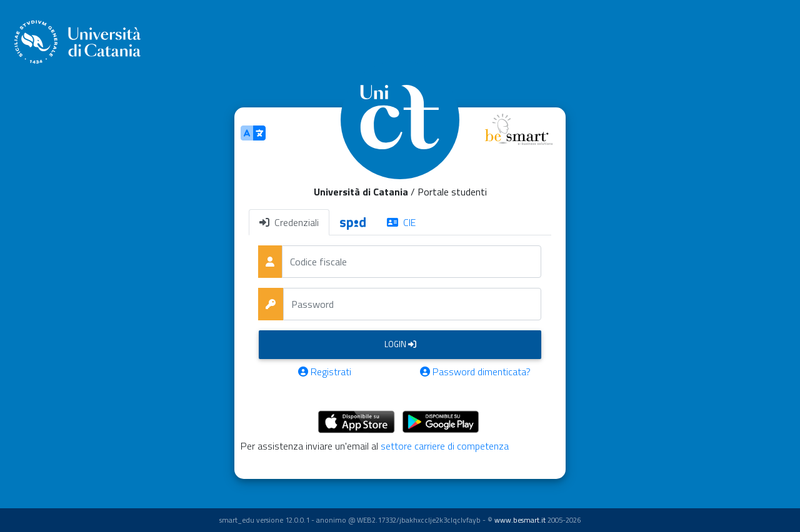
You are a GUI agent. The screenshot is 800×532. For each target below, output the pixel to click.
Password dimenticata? (475, 372)
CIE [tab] (401, 222)
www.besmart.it (520, 520)
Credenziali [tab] (289, 222)
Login (400, 344)
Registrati (325, 372)
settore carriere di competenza (445, 446)
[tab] (353, 222)
